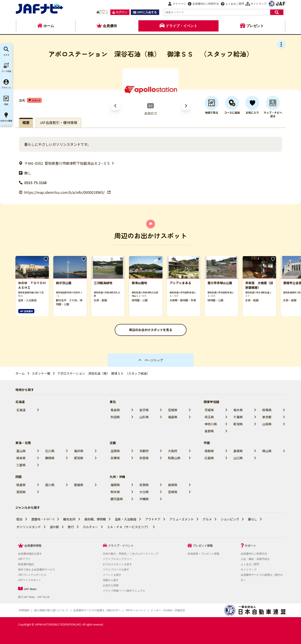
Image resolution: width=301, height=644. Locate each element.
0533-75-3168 (33, 183)
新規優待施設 (26, 564)
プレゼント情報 (203, 546)
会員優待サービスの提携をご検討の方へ (97, 610)
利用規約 (24, 610)
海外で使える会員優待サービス (37, 570)
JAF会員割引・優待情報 (58, 122)
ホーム (20, 373)
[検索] (277, 12)
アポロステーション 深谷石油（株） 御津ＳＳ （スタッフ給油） (103, 373)
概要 (26, 122)
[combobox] (217, 12)
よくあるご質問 (250, 564)
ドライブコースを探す (116, 570)
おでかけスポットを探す (117, 564)
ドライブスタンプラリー (117, 559)
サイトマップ (249, 570)
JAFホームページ (136, 610)
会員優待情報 (33, 546)
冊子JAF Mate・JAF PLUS (34, 597)
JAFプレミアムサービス (32, 575)
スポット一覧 (41, 373)
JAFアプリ (24, 559)
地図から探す (111, 580)
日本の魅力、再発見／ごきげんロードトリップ (131, 554)
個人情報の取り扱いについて (51, 610)
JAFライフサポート (30, 580)
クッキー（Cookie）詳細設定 (168, 610)
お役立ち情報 (111, 585)
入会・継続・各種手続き (255, 559)
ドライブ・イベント (121, 546)
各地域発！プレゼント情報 (203, 554)
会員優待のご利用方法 (254, 554)
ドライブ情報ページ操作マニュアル (124, 591)
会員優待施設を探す (30, 554)
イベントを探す (112, 575)
